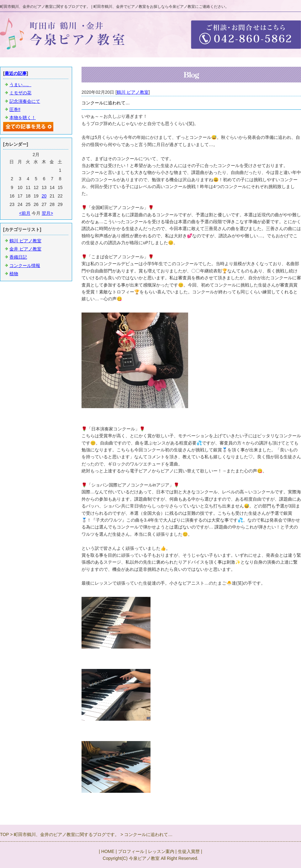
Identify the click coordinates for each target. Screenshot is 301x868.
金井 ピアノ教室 (25, 249)
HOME (108, 851)
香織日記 (18, 257)
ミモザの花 (20, 93)
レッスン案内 (161, 851)
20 (44, 196)
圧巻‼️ (15, 109)
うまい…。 (20, 85)
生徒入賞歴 (189, 851)
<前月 (25, 213)
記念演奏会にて (25, 101)
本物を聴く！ (23, 118)
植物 (14, 274)
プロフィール (131, 851)
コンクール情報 (25, 266)
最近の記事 (16, 73)
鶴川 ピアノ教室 (133, 92)
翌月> (47, 213)
